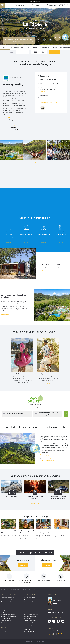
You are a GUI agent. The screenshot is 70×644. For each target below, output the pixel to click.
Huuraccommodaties (15, 48)
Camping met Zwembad (7, 602)
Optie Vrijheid (27, 629)
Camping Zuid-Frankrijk (6, 600)
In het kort (5, 48)
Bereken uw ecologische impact (32, 614)
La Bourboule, (62, 459)
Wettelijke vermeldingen (30, 623)
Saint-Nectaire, (56, 459)
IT (63, 612)
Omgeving (55, 48)
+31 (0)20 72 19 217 (10, 631)
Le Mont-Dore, (43, 460)
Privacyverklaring (28, 625)
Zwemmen (35, 48)
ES (55, 612)
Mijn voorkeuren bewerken (31, 631)
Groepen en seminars (6, 621)
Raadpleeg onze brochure (7, 612)
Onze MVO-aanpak (5, 619)
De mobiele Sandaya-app (30, 616)
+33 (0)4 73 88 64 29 (44, 96)
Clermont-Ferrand (50, 460)
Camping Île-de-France (30, 598)
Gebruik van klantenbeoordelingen (32, 627)
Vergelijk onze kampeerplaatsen (8, 616)
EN (53, 612)
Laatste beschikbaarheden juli (35, 1)
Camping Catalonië (29, 602)
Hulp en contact (28, 610)
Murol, (52, 459)
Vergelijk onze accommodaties (8, 614)
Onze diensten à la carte (7, 623)
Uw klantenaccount (29, 612)
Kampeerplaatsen (25, 48)
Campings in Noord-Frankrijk (8, 598)
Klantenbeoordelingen (65, 48)
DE (60, 612)
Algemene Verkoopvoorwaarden (32, 621)
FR (58, 612)
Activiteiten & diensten (45, 48)
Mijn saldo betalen (29, 619)
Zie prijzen (55, 52)
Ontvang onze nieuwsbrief (7, 610)
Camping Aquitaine (29, 600)
